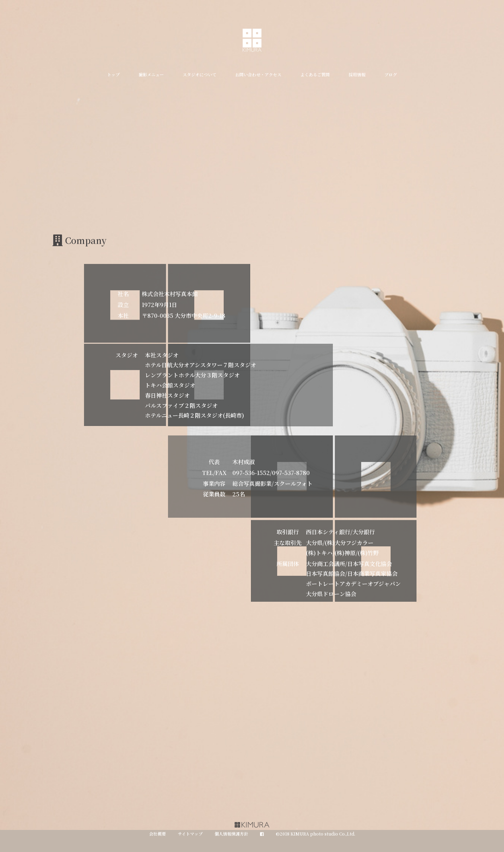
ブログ (391, 74)
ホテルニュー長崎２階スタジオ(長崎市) (194, 415)
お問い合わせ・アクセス (258, 74)
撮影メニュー (151, 74)
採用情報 (357, 74)
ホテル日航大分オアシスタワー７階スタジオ (201, 365)
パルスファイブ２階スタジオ (181, 406)
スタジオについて (199, 74)
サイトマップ (190, 834)
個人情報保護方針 (231, 834)
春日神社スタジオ (167, 395)
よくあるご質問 (315, 74)
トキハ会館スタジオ (170, 385)
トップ (113, 74)
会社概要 (157, 834)
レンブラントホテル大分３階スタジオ (192, 375)
